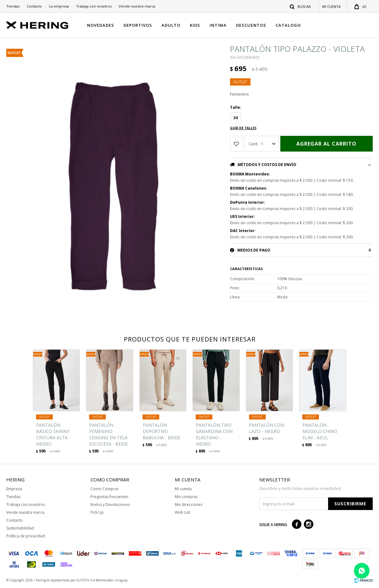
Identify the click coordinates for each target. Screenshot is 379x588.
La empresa (59, 6)
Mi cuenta (183, 489)
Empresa (14, 489)
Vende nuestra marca (137, 6)
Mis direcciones (189, 505)
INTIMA (218, 25)
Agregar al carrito (326, 144)
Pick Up (97, 512)
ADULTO (171, 25)
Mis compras (186, 497)
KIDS (195, 25)
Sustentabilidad (20, 528)
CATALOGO (288, 25)
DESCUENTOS (251, 25)
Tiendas (13, 6)
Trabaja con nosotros (94, 6)
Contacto (34, 6)
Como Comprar (105, 489)
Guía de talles (243, 128)
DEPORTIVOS (138, 25)
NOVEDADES (101, 25)
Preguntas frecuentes (109, 497)
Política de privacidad (26, 536)
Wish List (182, 512)
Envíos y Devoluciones (110, 505)
